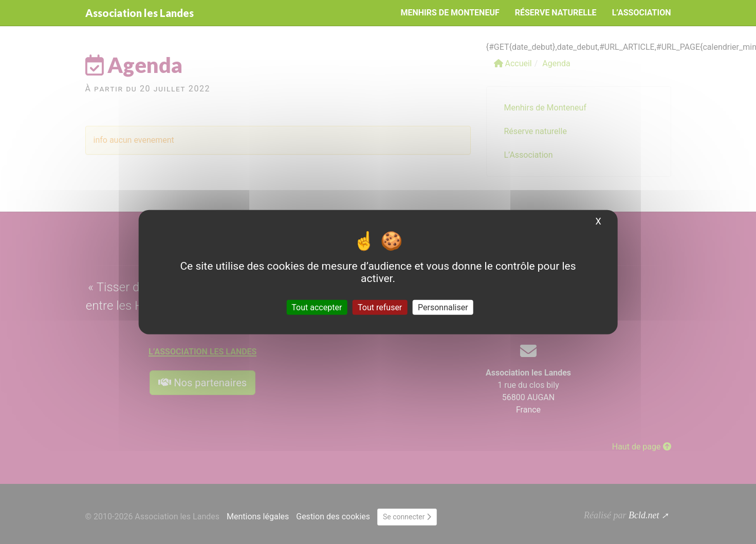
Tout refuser (380, 307)
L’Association (642, 13)
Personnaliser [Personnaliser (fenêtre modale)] (443, 307)
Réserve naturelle (556, 13)
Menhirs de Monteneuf (450, 13)
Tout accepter (317, 307)
